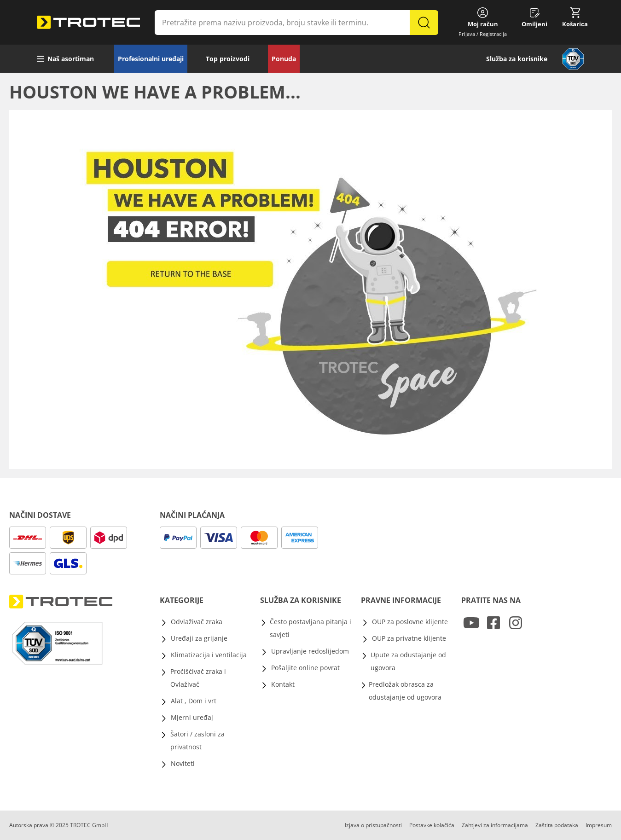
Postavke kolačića (432, 825)
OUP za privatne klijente (409, 638)
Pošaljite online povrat (305, 668)
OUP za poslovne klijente (410, 622)
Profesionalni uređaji (151, 59)
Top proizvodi (228, 59)
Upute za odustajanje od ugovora (408, 661)
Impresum (599, 825)
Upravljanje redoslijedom (310, 651)
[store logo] (88, 23)
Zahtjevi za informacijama (495, 825)
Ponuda (284, 59)
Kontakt (283, 684)
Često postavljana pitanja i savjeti (310, 628)
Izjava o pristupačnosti (373, 825)
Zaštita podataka (557, 825)
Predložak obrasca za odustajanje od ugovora (405, 691)
